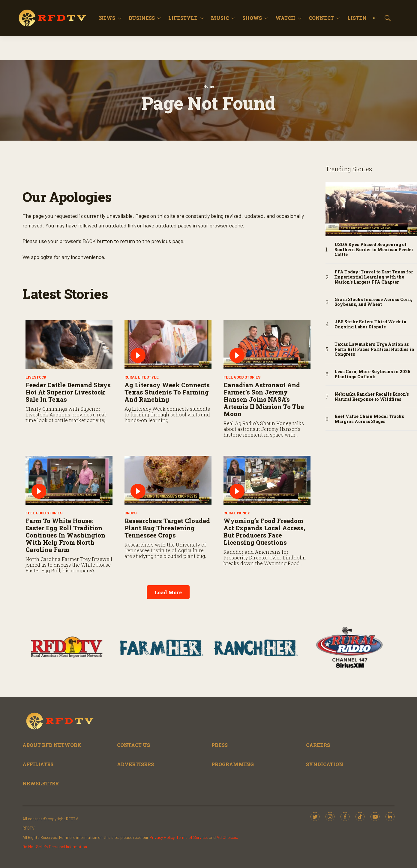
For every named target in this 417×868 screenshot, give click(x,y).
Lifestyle (183, 18)
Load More (168, 592)
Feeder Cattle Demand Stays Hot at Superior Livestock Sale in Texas (68, 392)
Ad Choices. (227, 837)
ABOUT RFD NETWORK (52, 745)
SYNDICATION (325, 764)
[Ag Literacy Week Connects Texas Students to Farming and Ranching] (168, 344)
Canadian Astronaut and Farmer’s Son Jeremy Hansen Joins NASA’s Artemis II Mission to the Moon (264, 399)
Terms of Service (192, 837)
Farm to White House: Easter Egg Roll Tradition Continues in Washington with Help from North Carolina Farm (65, 535)
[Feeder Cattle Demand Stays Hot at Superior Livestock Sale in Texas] (69, 344)
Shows (252, 18)
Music (220, 18)
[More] (120, 18)
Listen (357, 18)
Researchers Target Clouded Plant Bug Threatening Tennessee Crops (167, 528)
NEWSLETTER (41, 783)
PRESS (220, 745)
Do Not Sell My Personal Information (55, 847)
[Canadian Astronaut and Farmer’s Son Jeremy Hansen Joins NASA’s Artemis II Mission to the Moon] (267, 344)
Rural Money (237, 513)
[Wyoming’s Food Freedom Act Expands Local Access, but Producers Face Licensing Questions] (267, 480)
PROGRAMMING (233, 764)
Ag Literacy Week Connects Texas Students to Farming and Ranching (167, 392)
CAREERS (318, 745)
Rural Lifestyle (142, 377)
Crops (130, 513)
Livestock (36, 377)
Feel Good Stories (242, 377)
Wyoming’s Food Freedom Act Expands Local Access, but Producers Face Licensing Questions (264, 531)
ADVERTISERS (135, 764)
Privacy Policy (162, 837)
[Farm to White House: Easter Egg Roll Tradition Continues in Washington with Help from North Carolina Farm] (69, 480)
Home (209, 86)
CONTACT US (133, 745)
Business (142, 18)
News (107, 18)
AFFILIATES (38, 764)
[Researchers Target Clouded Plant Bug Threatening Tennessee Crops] (168, 480)
